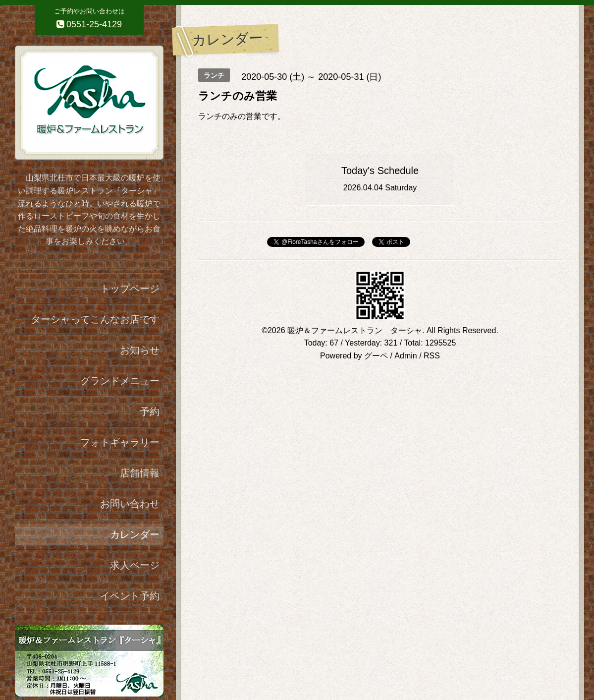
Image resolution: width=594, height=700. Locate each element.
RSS (432, 356)
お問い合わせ (130, 504)
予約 (150, 411)
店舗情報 (140, 473)
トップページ (130, 289)
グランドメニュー (120, 381)
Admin (405, 356)
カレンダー (135, 534)
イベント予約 (130, 596)
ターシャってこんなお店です (95, 319)
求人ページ (135, 565)
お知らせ (140, 350)
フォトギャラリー (120, 442)
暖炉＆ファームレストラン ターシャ (355, 330)
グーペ (376, 356)
